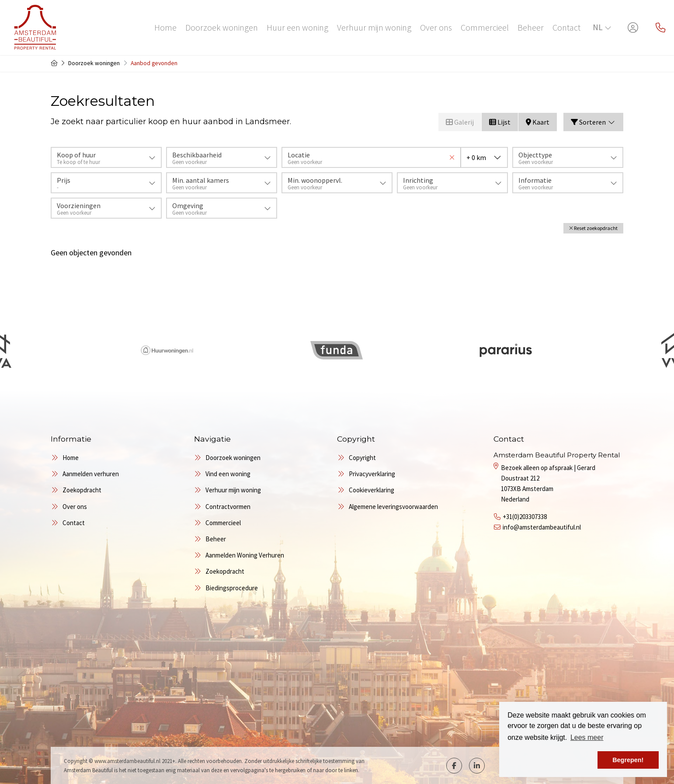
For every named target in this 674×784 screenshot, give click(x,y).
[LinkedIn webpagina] (477, 766)
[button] (593, 228)
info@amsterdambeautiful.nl (542, 527)
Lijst (500, 122)
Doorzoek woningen (222, 27)
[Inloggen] (633, 28)
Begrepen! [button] (628, 760)
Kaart (538, 122)
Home (165, 27)
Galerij (460, 122)
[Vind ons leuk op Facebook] (454, 766)
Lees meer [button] (587, 737)
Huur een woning (297, 27)
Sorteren (593, 122)
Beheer (531, 27)
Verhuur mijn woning (374, 27)
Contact (566, 27)
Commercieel (485, 27)
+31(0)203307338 (525, 517)
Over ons (436, 27)
